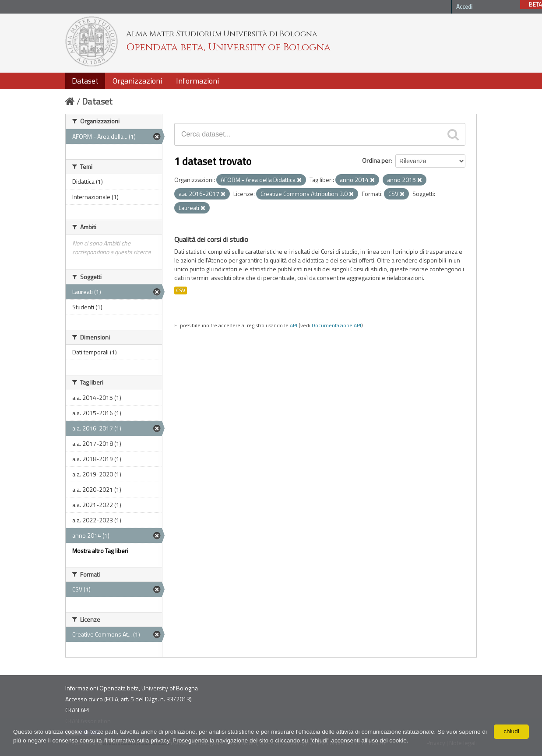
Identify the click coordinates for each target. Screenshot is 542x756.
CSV (181, 290)
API (294, 325)
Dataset (85, 81)
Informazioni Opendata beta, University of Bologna (132, 688)
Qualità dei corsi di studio (211, 239)
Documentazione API (336, 325)
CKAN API (77, 710)
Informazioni (197, 81)
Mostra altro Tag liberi (100, 551)
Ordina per (376, 160)
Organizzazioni (137, 81)
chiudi (512, 731)
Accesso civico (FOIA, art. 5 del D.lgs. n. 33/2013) (128, 699)
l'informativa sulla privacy (146, 741)
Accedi (464, 7)
